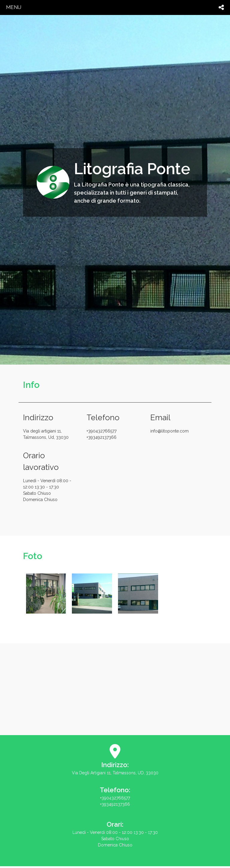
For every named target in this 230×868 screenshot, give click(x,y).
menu (14, 7)
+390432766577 (114, 435)
